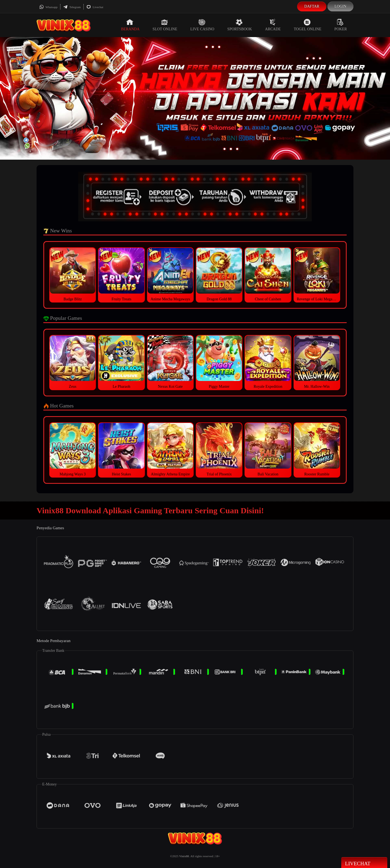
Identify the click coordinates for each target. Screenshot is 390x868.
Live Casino (202, 25)
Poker (341, 25)
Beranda (130, 25)
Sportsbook (240, 25)
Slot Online (165, 25)
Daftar (312, 6)
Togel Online (308, 25)
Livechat (95, 7)
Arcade (273, 25)
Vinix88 (184, 856)
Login (340, 6)
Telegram (72, 7)
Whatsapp (48, 7)
